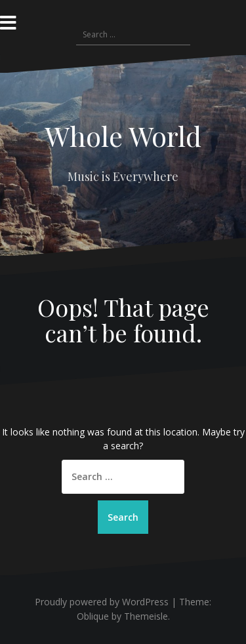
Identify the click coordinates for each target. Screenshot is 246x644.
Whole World (123, 136)
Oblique (93, 616)
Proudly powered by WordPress (102, 602)
